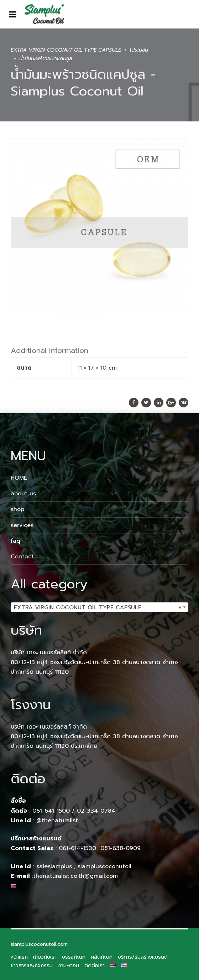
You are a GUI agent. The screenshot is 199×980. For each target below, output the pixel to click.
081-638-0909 (121, 848)
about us (23, 494)
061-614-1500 (78, 848)
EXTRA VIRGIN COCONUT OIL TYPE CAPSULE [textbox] (97, 608)
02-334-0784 (96, 811)
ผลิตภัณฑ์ (102, 957)
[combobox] (99, 607)
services (22, 525)
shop (17, 509)
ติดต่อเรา (95, 965)
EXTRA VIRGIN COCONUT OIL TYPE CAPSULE (66, 50)
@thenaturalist (57, 820)
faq (15, 541)
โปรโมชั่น (139, 50)
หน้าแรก (19, 957)
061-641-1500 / (55, 811)
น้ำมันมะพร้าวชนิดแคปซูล (46, 58)
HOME (19, 478)
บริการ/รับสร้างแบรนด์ (143, 957)
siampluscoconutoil (104, 866)
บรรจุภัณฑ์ (74, 957)
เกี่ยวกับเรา (45, 957)
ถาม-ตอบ (69, 965)
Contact (22, 557)
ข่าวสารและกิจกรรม (32, 965)
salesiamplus (54, 866)
